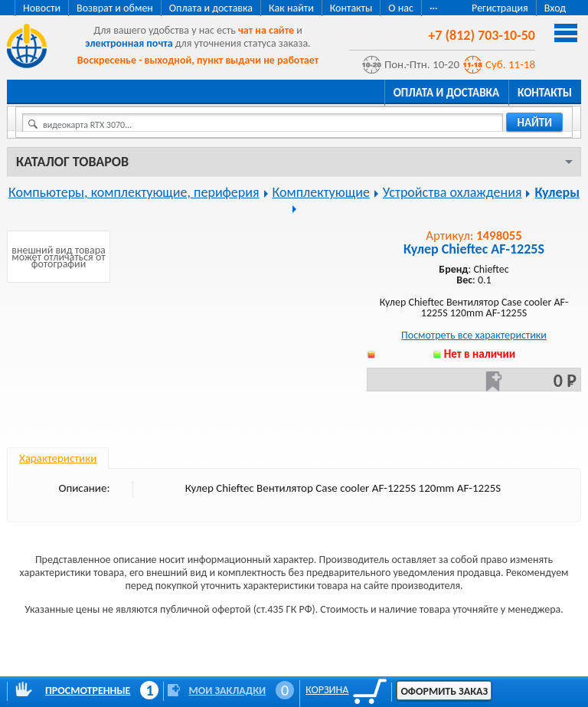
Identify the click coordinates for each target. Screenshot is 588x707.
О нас (401, 8)
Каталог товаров (72, 162)
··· (434, 8)
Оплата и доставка (211, 8)
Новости (42, 8)
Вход (555, 8)
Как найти (291, 8)
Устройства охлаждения (452, 192)
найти (534, 123)
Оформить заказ (444, 691)
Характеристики (58, 458)
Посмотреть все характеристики (474, 335)
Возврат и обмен (115, 8)
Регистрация (500, 8)
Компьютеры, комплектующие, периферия (134, 192)
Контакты (351, 8)
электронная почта (129, 43)
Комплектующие (321, 192)
